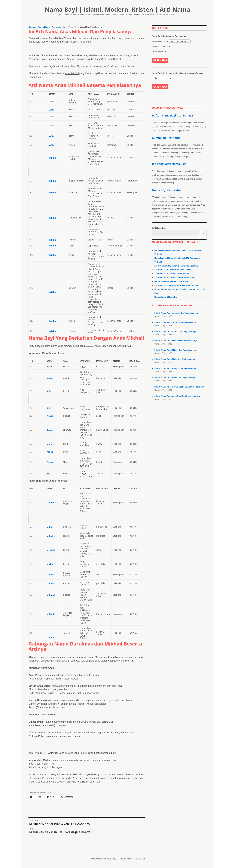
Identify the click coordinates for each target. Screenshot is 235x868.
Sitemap (32, 27)
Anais (49, 366)
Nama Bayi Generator (167, 190)
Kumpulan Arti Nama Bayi (166, 297)
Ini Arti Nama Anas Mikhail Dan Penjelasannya (176, 341)
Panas (50, 452)
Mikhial (50, 637)
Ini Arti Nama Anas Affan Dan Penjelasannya (175, 378)
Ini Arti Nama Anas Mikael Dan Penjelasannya (175, 350)
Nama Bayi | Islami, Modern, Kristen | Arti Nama (118, 9)
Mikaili (50, 583)
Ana (48, 474)
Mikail (50, 536)
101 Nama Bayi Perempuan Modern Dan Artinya (176, 285)
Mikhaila (51, 502)
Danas (50, 430)
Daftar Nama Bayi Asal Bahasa (172, 115)
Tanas (50, 462)
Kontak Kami (139, 859)
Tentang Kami (125, 859)
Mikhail (53, 158)
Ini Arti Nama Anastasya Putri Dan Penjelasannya (177, 396)
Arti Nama (56, 27)
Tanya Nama (44, 27)
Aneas (50, 378)
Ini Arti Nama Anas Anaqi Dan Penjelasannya (175, 368)
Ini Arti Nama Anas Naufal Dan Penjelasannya (175, 332)
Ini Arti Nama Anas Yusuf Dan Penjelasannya (175, 322)
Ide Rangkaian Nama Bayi (169, 164)
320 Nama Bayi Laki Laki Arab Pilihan (172, 274)
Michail (50, 564)
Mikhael (51, 595)
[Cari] (203, 233)
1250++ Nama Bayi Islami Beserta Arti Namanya (176, 266)
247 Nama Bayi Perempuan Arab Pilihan (173, 270)
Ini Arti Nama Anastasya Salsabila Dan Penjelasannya (179, 387)
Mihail (50, 527)
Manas (50, 444)
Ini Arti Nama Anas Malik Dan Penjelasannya (175, 359)
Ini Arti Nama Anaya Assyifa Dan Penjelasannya (176, 313)
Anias (49, 391)
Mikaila (50, 574)
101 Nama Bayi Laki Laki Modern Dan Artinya (175, 278)
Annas (50, 416)
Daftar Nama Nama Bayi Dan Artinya (171, 281)
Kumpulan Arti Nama (166, 138)
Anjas (49, 408)
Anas (52, 102)
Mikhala (51, 614)
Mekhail (51, 550)
